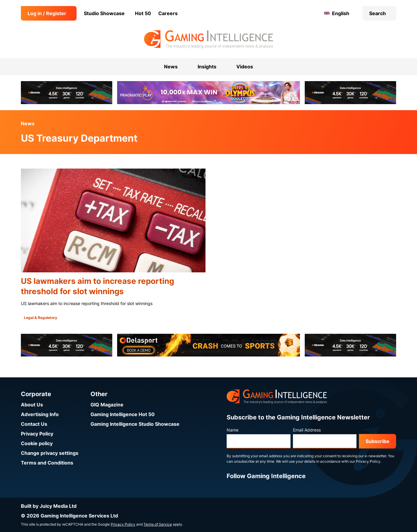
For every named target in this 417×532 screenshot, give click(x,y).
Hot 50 (143, 13)
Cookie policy (37, 443)
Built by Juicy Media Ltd (49, 506)
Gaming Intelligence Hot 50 (123, 414)
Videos (245, 67)
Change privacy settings (50, 453)
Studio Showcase (104, 13)
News (28, 123)
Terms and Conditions (47, 463)
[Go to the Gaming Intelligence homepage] (208, 39)
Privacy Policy (37, 434)
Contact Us (34, 424)
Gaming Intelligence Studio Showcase (135, 424)
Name (233, 430)
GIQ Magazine (107, 405)
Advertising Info (40, 414)
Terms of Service (158, 524)
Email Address (307, 430)
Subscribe (378, 441)
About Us (32, 405)
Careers (168, 13)
